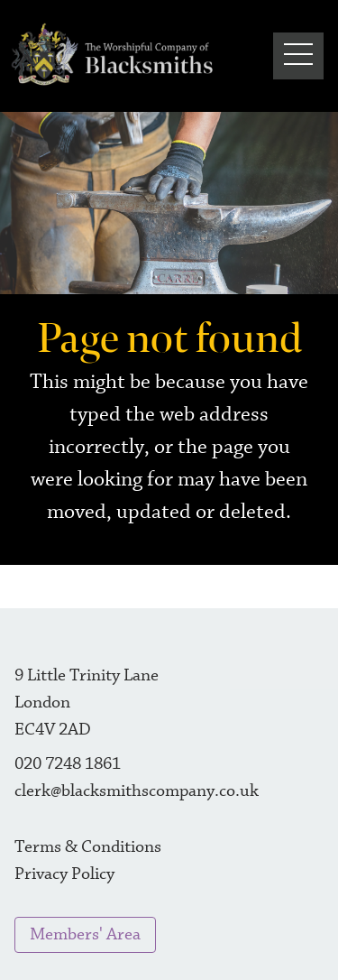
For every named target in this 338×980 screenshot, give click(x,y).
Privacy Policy (64, 874)
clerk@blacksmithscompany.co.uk (137, 791)
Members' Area (85, 934)
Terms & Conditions (88, 847)
